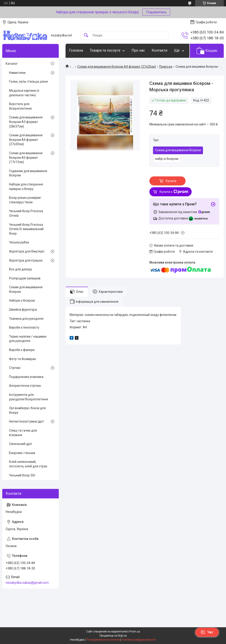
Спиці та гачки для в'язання (23, 433)
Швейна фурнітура (23, 310)
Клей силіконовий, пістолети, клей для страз (28, 464)
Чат (207, 632)
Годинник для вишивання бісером (28, 173)
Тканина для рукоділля (26, 319)
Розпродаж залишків (25, 278)
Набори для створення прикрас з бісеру (26, 187)
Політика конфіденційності (139, 640)
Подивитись (156, 12)
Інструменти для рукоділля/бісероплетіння (28, 397)
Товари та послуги (105, 50)
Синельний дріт (21, 444)
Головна (76, 50)
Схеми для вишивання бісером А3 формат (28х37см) (26, 122)
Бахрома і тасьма (22, 453)
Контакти (159, 50)
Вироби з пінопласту (24, 327)
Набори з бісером (22, 300)
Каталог (12, 64)
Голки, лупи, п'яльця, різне (28, 82)
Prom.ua (135, 632)
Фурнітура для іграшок (26, 260)
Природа (166, 67)
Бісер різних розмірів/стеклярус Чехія (25, 200)
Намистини (17, 73)
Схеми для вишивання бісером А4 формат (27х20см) (117, 67)
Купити (171, 181)
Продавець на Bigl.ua (113, 636)
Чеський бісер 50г (22, 475)
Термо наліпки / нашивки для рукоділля (28, 339)
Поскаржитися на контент (103, 640)
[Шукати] (86, 35)
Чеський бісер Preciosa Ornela (26, 213)
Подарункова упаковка (26, 377)
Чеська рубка (19, 242)
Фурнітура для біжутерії (27, 251)
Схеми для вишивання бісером (26, 289)
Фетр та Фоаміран (22, 359)
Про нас (138, 50)
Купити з (174, 192)
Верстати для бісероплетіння (20, 106)
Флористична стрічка (25, 386)
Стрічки (15, 368)
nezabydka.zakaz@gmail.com (27, 583)
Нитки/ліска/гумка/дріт (27, 421)
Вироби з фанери (22, 350)
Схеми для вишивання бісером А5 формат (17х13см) (26, 157)
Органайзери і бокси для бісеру (27, 410)
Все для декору (21, 269)
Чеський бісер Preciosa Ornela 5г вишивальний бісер (26, 229)
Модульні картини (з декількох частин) (24, 93)
